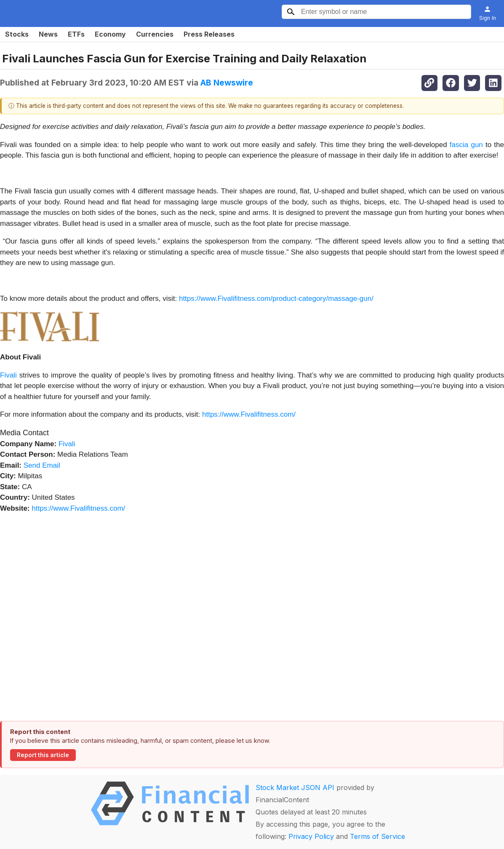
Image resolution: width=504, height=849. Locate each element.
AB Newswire (227, 83)
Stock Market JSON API (295, 787)
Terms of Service (377, 836)
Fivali (8, 375)
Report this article (43, 755)
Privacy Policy (311, 836)
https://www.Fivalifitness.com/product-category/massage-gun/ (276, 299)
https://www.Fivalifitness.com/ (249, 414)
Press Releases (209, 34)
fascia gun (466, 145)
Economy (110, 34)
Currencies (155, 34)
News (48, 34)
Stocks (17, 34)
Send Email (42, 465)
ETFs (76, 34)
